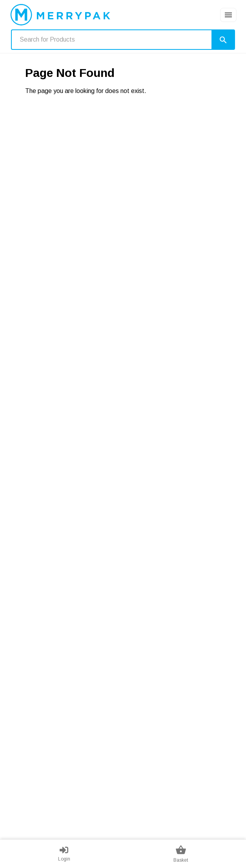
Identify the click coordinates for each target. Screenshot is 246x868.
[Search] (223, 40)
